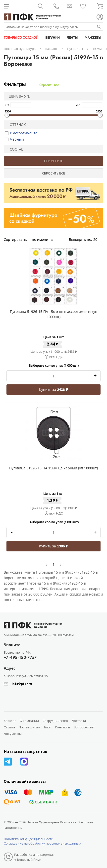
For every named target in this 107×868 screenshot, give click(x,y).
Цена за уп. (18, 96)
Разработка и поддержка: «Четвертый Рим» (34, 857)
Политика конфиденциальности (28, 839)
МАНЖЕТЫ (93, 37)
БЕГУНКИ (53, 37)
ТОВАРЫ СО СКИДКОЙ (21, 37)
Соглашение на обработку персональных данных (42, 843)
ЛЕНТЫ (72, 37)
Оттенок (16, 125)
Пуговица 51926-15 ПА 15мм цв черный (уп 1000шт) (53, 468)
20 (97, 239)
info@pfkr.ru (22, 684)
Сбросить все (49, 85)
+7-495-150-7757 (20, 657)
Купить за (53, 390)
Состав (14, 149)
